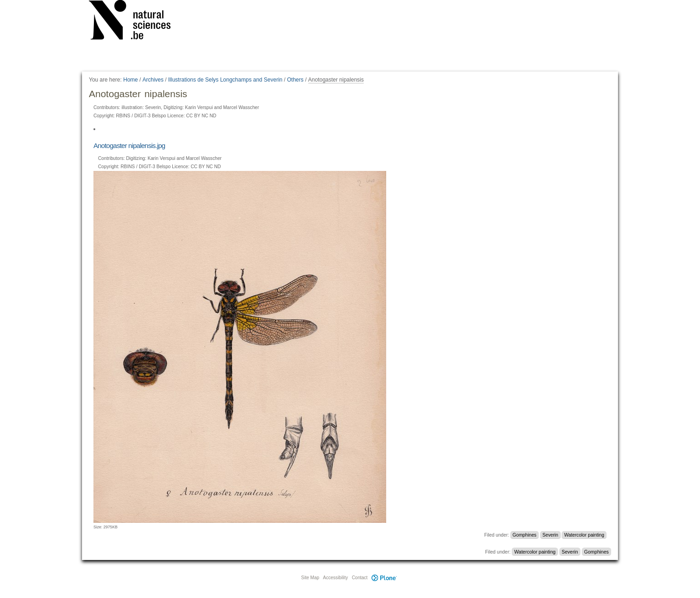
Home (131, 80)
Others (295, 80)
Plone (384, 578)
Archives (153, 80)
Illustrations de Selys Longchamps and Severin (225, 80)
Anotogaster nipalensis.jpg (129, 145)
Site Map (310, 578)
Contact (360, 578)
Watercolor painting (584, 535)
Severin (550, 535)
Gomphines (525, 535)
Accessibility (335, 578)
